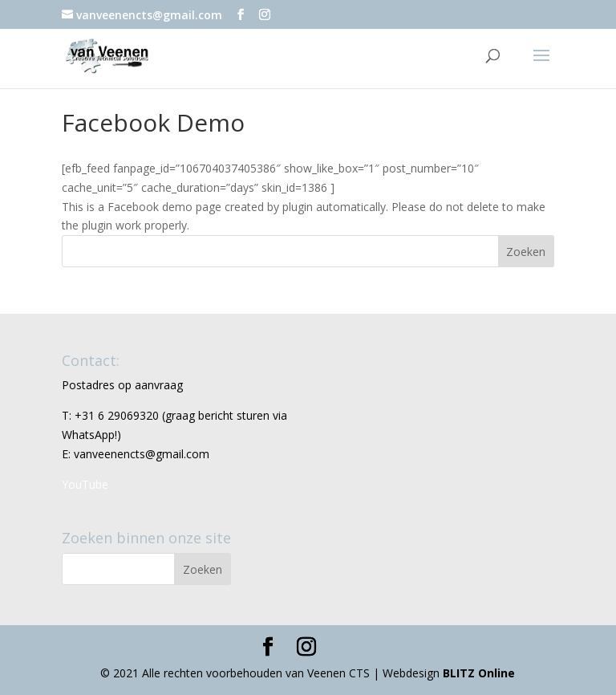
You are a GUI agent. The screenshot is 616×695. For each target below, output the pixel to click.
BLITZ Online (479, 673)
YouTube (85, 484)
